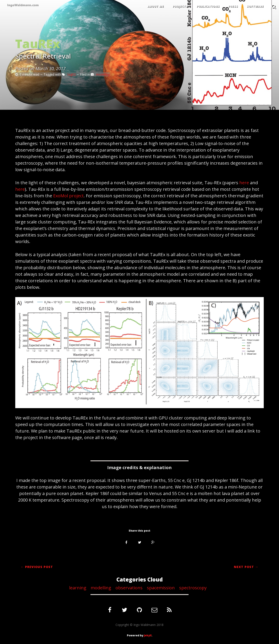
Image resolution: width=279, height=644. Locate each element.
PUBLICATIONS (208, 6)
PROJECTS (180, 6)
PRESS (233, 6)
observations (130, 588)
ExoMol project (68, 196)
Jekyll (148, 635)
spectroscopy (193, 588)
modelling (103, 74)
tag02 (72, 74)
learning (78, 588)
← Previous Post (37, 567)
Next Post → (246, 567)
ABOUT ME (156, 6)
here (244, 183)
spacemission (161, 588)
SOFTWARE (255, 6)
